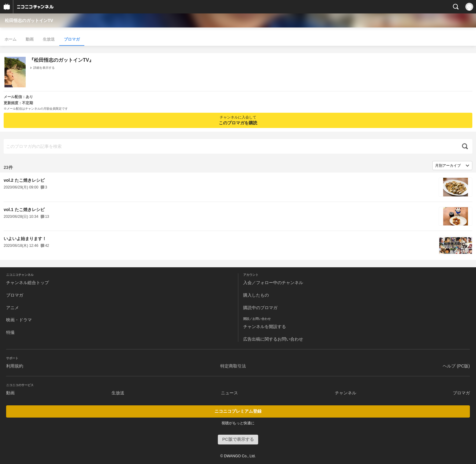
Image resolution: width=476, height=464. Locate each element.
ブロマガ (72, 39)
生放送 (49, 39)
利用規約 (15, 366)
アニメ (13, 308)
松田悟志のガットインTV (29, 20)
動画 (30, 39)
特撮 (10, 332)
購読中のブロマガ (260, 308)
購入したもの (256, 295)
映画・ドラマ (19, 320)
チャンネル (346, 393)
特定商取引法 (233, 366)
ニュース (229, 393)
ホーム (11, 39)
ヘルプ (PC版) (456, 366)
